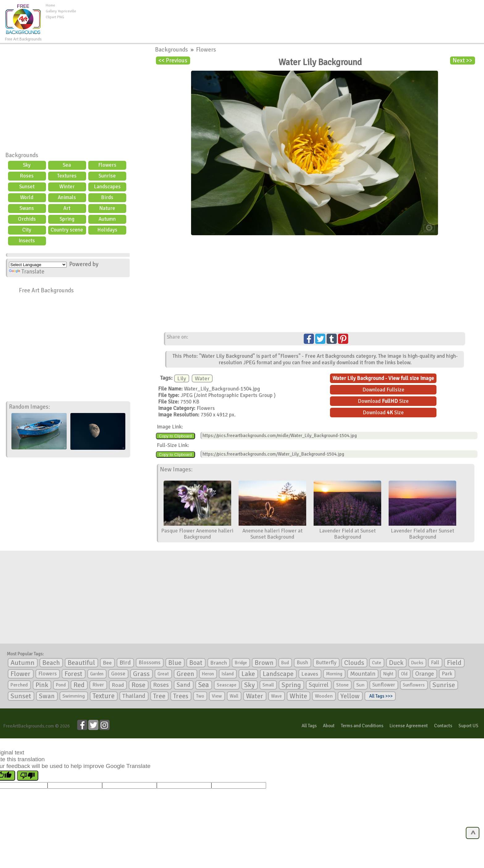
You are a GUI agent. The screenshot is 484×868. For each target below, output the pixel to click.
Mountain (363, 674)
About (329, 726)
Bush (302, 663)
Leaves (310, 674)
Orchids (27, 219)
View (217, 696)
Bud (285, 663)
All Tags (309, 726)
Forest (73, 674)
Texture (104, 696)
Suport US (468, 726)
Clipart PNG (55, 17)
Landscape (278, 674)
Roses (27, 176)
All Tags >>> (380, 696)
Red (79, 685)
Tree (159, 696)
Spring (67, 219)
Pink (42, 685)
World (27, 197)
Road (118, 685)
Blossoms (150, 663)
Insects (27, 241)
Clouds (354, 663)
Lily (182, 378)
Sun (360, 685)
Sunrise (107, 176)
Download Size (383, 401)
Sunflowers (414, 685)
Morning (334, 674)
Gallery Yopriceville (61, 11)
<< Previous (173, 61)
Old (404, 674)
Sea (67, 165)
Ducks (417, 663)
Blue (175, 663)
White (298, 696)
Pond (61, 685)
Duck (396, 663)
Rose (138, 685)
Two (200, 696)
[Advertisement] (280, 17)
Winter (67, 187)
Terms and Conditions (362, 726)
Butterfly (326, 663)
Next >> (462, 61)
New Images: (176, 469)
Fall (435, 663)
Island (228, 674)
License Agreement (409, 726)
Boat (196, 663)
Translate (27, 272)
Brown (264, 663)
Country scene (67, 230)
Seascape (227, 685)
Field (454, 663)
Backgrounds (22, 155)
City (27, 230)
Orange (425, 674)
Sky (27, 165)
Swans (27, 208)
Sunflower (384, 685)
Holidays (107, 230)
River (98, 685)
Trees (181, 696)
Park (447, 674)
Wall (234, 696)
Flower (21, 674)
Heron (208, 674)
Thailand (134, 696)
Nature (107, 208)
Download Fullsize (383, 390)
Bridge (241, 663)
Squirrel (319, 685)
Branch (219, 663)
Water (202, 378)
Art (67, 208)
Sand (184, 685)
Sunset (27, 187)
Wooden (324, 696)
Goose (118, 674)
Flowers (107, 165)
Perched (19, 685)
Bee (107, 663)
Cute (377, 663)
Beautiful (81, 663)
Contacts (443, 726)
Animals (67, 197)
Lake (248, 674)
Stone (342, 685)
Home (50, 5)
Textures (67, 176)
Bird (125, 663)
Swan (47, 696)
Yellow (350, 696)
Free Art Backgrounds (46, 290)
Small (268, 685)
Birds (107, 197)
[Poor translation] (28, 776)
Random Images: (29, 407)
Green (185, 674)
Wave (276, 696)
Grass (141, 674)
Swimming (74, 696)
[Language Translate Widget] (38, 265)
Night (388, 674)
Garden (97, 674)
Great (163, 674)
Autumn (107, 219)
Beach (51, 663)
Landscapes (107, 187)
